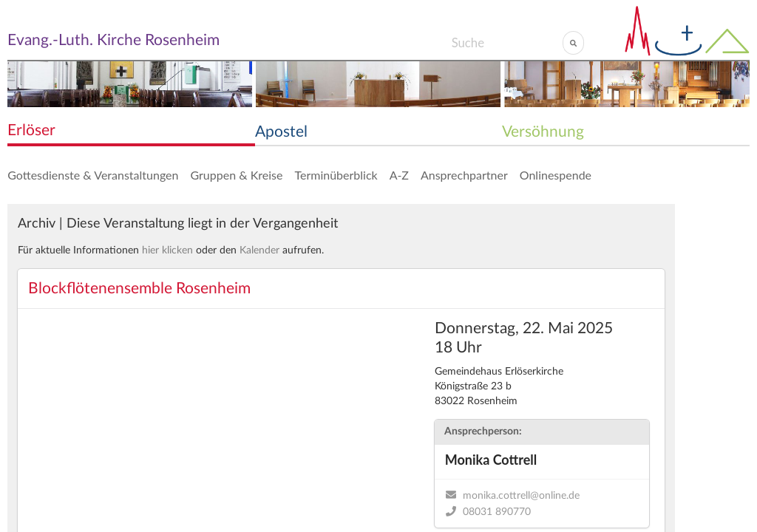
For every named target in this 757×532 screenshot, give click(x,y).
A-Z (399, 175)
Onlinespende (556, 175)
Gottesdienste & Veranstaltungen (93, 175)
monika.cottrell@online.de (521, 496)
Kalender (259, 250)
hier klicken (167, 250)
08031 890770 (497, 512)
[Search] (507, 43)
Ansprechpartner (464, 175)
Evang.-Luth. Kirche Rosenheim (113, 40)
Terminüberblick (336, 175)
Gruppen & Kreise (236, 175)
